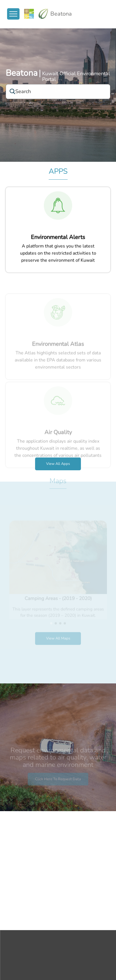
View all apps (58, 464)
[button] (51, 616)
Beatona (22, 74)
